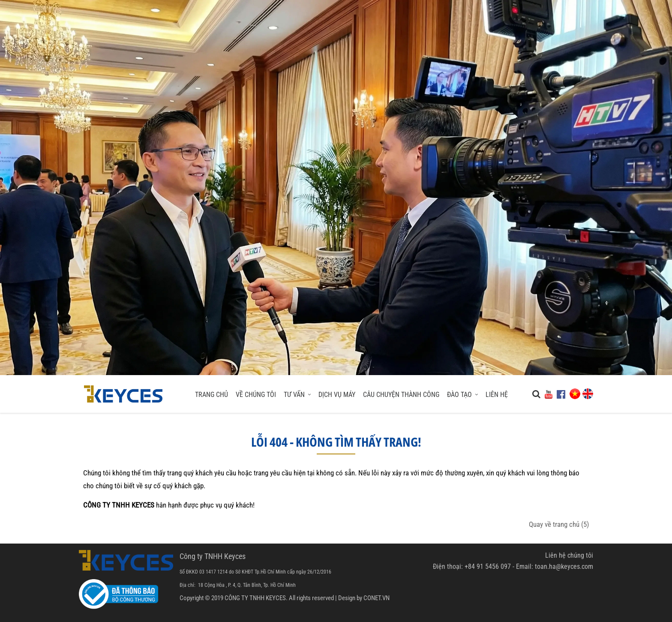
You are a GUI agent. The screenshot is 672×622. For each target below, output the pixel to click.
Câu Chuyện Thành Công (401, 395)
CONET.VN (376, 598)
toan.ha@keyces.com (564, 566)
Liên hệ (497, 395)
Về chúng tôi (256, 395)
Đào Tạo (462, 395)
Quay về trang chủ (559, 524)
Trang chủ (211, 395)
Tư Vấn (297, 395)
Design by (350, 598)
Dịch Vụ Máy (337, 395)
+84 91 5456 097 (488, 566)
